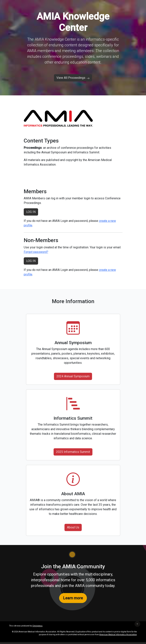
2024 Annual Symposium (73, 376)
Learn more (73, 598)
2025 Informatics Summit (73, 452)
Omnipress (37, 626)
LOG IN (31, 212)
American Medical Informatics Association (118, 635)
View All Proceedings (73, 78)
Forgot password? (36, 252)
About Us (73, 527)
